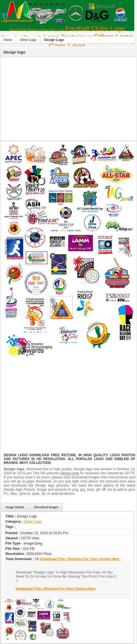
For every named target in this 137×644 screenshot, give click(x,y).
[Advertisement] (68, 98)
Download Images (46, 507)
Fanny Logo (57, 30)
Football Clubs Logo (95, 29)
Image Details (15, 507)
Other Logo (28, 40)
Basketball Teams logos (29, 30)
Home (8, 40)
